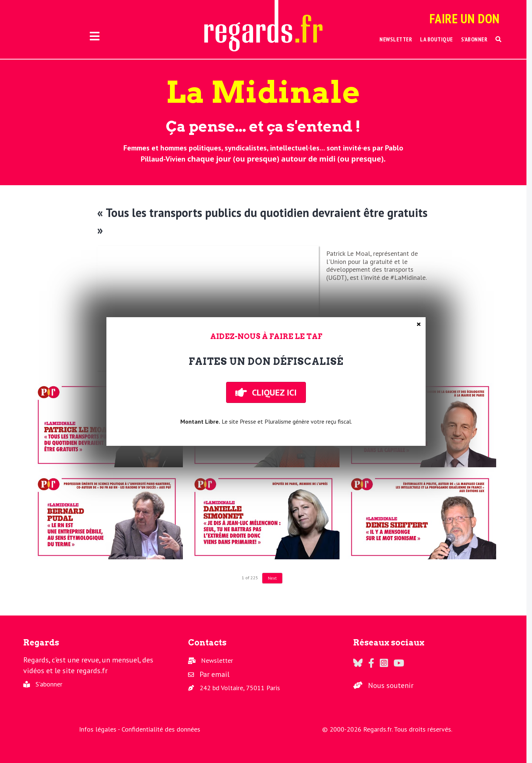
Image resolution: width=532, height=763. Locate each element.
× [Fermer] (419, 324)
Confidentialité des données (161, 729)
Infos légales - (100, 729)
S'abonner (49, 684)
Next (272, 578)
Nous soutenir (391, 685)
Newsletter (217, 660)
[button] (499, 39)
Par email (214, 674)
